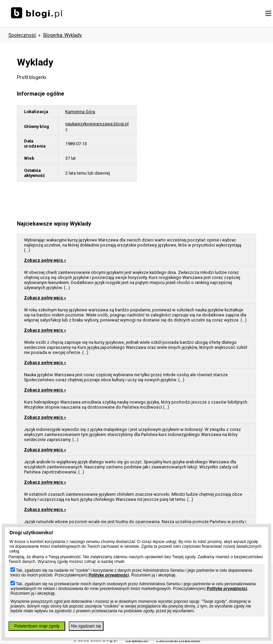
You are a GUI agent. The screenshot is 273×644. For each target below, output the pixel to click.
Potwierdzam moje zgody (37, 626)
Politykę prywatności (109, 575)
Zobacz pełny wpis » (45, 260)
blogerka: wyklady (63, 35)
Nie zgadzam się (86, 626)
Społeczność (22, 35)
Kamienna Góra (80, 112)
